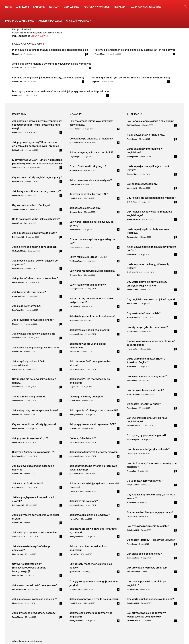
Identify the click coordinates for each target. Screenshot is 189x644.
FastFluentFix (18, 310)
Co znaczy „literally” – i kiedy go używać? (151, 540)
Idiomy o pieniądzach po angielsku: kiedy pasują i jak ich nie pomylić (135, 50)
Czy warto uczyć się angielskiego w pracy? (37, 177)
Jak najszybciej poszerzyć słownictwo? (35, 410)
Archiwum (22, 7)
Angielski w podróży (78, 21)
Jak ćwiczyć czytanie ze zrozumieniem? (35, 532)
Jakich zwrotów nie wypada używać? (91, 180)
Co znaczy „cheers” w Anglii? (144, 404)
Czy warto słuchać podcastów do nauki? (150, 599)
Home (9, 7)
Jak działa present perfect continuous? (92, 316)
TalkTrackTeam (19, 168)
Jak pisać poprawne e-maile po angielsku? (94, 599)
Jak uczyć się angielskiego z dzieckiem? (150, 121)
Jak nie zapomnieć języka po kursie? (148, 449)
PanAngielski (75, 184)
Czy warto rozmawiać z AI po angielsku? (93, 271)
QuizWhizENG (18, 296)
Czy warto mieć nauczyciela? (144, 313)
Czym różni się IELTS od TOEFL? (88, 257)
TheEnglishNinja (19, 251)
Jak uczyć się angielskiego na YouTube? (36, 348)
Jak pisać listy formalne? (27, 306)
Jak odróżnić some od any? (85, 208)
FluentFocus (17, 95)
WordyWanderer (19, 338)
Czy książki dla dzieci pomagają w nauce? (151, 198)
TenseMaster (101, 54)
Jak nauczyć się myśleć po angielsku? (34, 599)
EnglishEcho (75, 387)
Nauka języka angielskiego (146, 7)
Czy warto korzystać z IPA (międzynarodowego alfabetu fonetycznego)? (29, 568)
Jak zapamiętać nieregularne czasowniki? (94, 410)
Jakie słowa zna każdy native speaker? (35, 247)
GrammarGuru (76, 170)
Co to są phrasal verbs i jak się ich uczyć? (36, 219)
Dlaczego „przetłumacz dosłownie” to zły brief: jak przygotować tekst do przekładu (60, 91)
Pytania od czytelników (20, 21)
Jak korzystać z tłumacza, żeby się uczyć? (37, 191)
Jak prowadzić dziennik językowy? (90, 515)
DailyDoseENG (18, 237)
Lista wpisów (72, 7)
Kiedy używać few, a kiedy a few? (146, 135)
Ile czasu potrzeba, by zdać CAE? (89, 194)
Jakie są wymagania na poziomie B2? (91, 152)
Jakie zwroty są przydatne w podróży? (34, 613)
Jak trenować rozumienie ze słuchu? (148, 526)
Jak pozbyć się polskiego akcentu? (90, 330)
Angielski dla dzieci (50, 21)
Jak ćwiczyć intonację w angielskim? (34, 334)
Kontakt (54, 7)
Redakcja (120, 7)
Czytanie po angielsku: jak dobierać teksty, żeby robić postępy (48, 78)
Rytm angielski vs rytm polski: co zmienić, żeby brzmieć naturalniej (131, 78)
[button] (185, 7)
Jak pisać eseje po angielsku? (144, 554)
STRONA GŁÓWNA (40, 36)
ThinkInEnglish (76, 198)
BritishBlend (17, 150)
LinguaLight (75, 156)
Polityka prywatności (97, 7)
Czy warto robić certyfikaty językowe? (34, 424)
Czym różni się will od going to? (88, 166)
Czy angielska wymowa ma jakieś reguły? (151, 299)
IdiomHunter (18, 554)
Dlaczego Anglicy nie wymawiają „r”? (34, 452)
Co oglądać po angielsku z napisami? (91, 139)
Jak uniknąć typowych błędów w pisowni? (94, 452)
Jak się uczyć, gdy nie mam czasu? (147, 327)
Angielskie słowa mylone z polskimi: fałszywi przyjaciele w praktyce (52, 64)
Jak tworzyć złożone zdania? (29, 292)
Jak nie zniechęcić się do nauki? (146, 390)
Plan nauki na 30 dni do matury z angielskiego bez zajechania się (50, 50)
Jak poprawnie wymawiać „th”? (30, 438)
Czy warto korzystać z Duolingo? (31, 205)
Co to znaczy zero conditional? (145, 481)
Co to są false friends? (83, 438)
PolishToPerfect (19, 282)
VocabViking (17, 195)
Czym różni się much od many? (88, 285)
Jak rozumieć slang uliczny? (29, 397)
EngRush (95, 82)
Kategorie (39, 7)
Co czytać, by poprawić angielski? (146, 435)
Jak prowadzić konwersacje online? (33, 320)
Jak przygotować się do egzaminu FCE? (93, 424)
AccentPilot (17, 68)
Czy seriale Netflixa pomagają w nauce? (150, 512)
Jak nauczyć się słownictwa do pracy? (34, 233)
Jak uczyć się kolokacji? (84, 501)
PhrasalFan (17, 54)
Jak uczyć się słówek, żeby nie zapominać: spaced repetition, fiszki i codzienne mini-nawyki (37, 125)
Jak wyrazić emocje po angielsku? (147, 376)
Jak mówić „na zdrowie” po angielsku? (35, 585)
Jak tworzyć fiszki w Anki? (28, 483)
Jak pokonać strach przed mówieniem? (35, 278)
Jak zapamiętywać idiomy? (143, 184)
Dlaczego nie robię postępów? (87, 397)
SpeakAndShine (19, 209)
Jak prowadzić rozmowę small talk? (148, 568)
